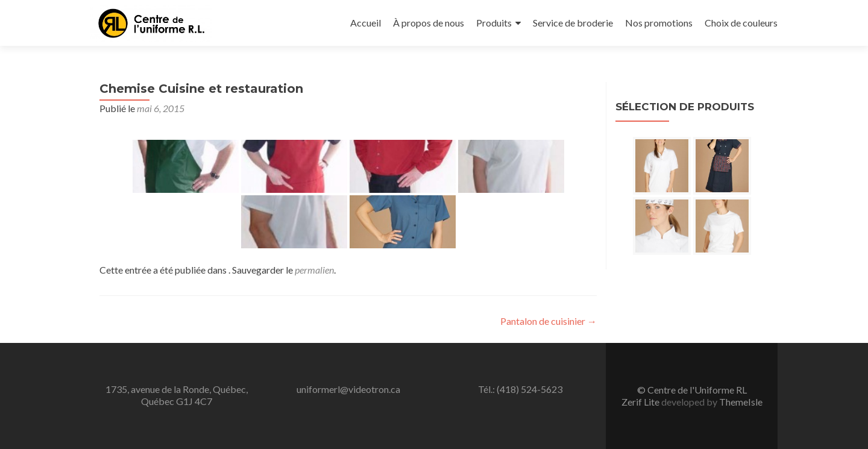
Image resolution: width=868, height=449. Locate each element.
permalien (314, 270)
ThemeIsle (741, 402)
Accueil (366, 23)
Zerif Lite (641, 402)
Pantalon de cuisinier (549, 321)
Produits (494, 23)
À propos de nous (429, 23)
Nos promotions (659, 23)
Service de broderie (573, 23)
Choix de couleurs (741, 23)
